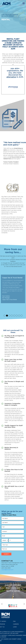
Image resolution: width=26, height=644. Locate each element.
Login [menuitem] (15, 627)
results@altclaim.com (7, 573)
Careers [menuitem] (16, 624)
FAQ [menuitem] (14, 621)
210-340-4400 (14, 633)
